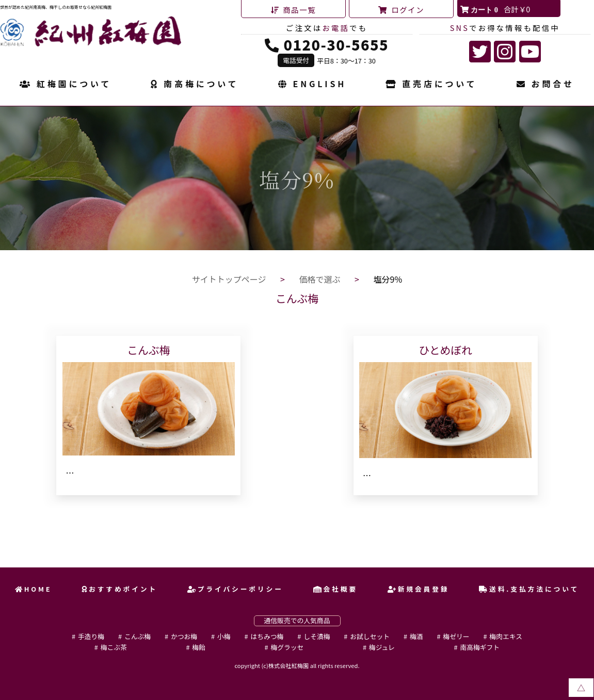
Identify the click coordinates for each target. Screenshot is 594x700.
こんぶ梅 (138, 636)
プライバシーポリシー (235, 589)
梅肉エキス (506, 636)
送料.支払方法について (529, 589)
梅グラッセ (287, 647)
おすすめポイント (119, 589)
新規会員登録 (419, 589)
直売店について (431, 85)
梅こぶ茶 (114, 647)
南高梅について (195, 85)
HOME (34, 589)
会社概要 (335, 589)
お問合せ (545, 85)
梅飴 (199, 647)
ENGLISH (312, 85)
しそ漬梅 (317, 636)
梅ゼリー (456, 636)
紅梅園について (66, 85)
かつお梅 (184, 636)
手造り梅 (91, 636)
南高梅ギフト (480, 647)
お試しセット (370, 636)
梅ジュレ (382, 647)
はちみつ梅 (267, 636)
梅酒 (416, 636)
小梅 (224, 636)
